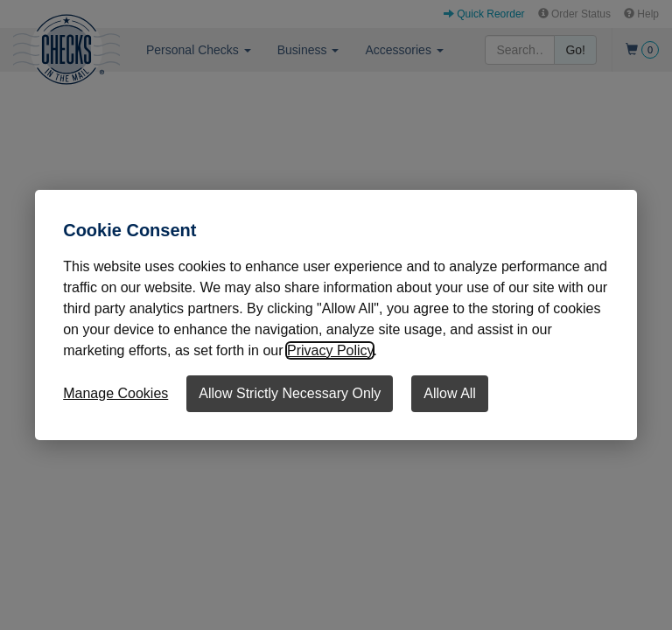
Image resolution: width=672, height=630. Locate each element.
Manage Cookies (115, 393)
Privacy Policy (330, 350)
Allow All (450, 393)
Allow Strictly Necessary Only (290, 393)
